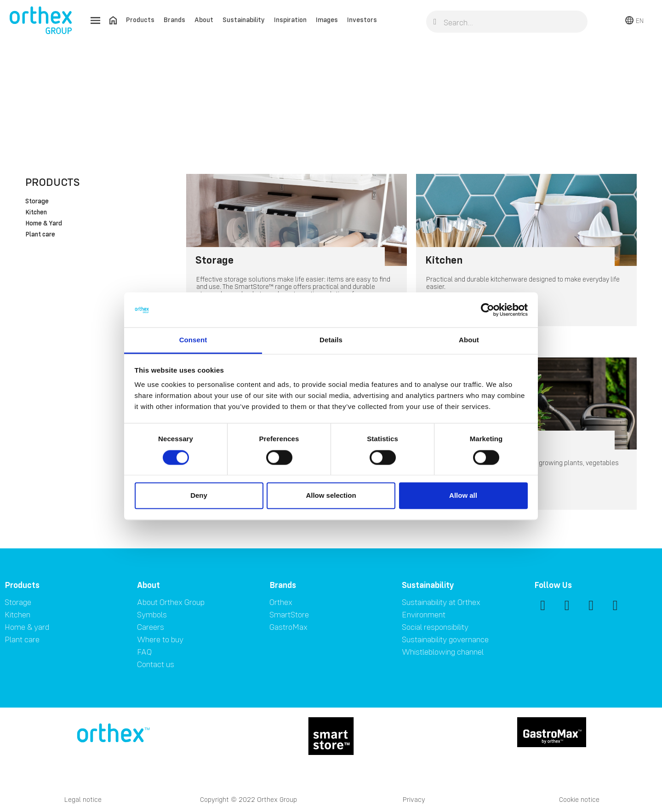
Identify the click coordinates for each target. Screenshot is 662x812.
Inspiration (290, 20)
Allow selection (331, 496)
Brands (174, 20)
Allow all (463, 496)
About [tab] (469, 340)
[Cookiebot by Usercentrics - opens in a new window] (488, 310)
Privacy (414, 799)
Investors (362, 20)
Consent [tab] (193, 340)
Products (140, 20)
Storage (37, 202)
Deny (199, 496)
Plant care (40, 235)
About (204, 20)
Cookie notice (579, 799)
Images (327, 20)
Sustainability (244, 20)
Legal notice (83, 799)
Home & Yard (44, 224)
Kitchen (36, 213)
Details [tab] (331, 340)
